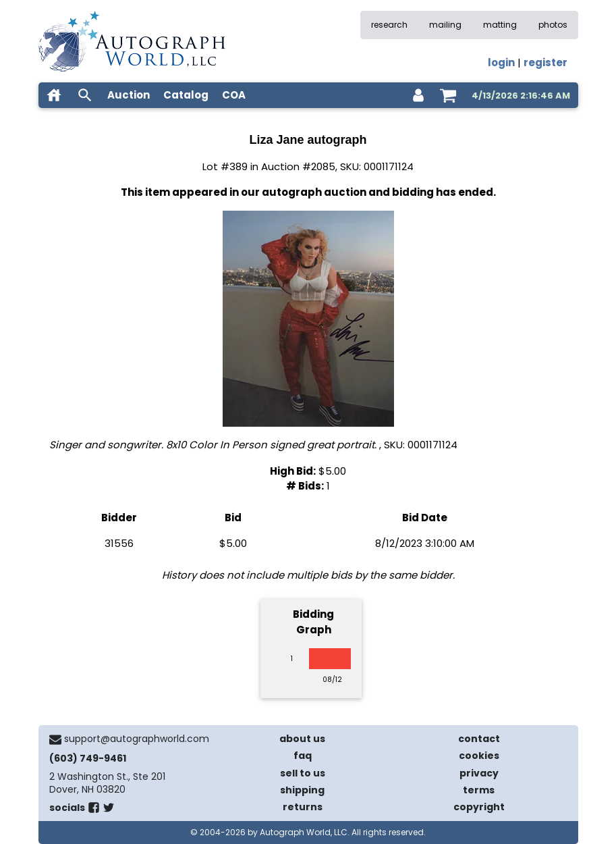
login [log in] (501, 62)
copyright (479, 807)
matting (500, 25)
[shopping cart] (448, 95)
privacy (479, 773)
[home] (54, 95)
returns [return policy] (303, 807)
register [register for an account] (545, 62)
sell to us (303, 773)
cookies (479, 756)
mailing (445, 25)
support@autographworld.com (137, 739)
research (389, 25)
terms (479, 790)
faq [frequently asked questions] (303, 756)
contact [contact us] (479, 739)
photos (553, 25)
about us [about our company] (302, 739)
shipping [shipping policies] (302, 790)
